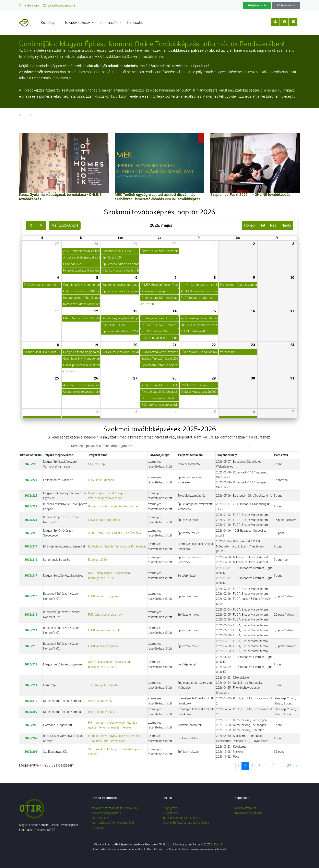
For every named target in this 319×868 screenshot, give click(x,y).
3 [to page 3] (259, 766)
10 (292, 278)
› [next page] (297, 766)
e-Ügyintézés (171, 813)
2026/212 (31, 665)
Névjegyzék (170, 808)
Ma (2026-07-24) (65, 225)
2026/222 (31, 507)
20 (135, 345)
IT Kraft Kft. (218, 844)
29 (135, 244)
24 (292, 345)
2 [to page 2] (252, 766)
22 (214, 345)
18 (57, 345)
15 (214, 311)
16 (253, 311)
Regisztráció (286, 5)
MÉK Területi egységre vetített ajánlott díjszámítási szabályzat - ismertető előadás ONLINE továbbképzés (158, 197)
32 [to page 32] (289, 766)
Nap (273, 225)
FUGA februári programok (105, 596)
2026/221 (31, 520)
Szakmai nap (97, 464)
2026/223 (31, 496)
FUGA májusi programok (104, 630)
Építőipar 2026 (98, 560)
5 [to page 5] (273, 766)
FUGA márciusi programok (105, 615)
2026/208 (31, 725)
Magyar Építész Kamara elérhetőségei (186, 823)
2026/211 (31, 685)
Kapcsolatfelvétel (245, 808)
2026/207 (31, 738)
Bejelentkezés (257, 5)
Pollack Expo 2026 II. (102, 712)
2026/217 (31, 576)
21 (175, 345)
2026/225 (31, 464)
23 (253, 345)
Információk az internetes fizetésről (113, 823)
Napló (286, 225)
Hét (262, 225)
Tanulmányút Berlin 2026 (104, 685)
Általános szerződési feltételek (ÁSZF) (114, 808)
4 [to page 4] (267, 766)
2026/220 (31, 533)
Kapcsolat (135, 23)
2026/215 (31, 615)
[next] (41, 226)
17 (292, 311)
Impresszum (99, 828)
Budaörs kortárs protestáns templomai (113, 507)
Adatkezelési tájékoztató (106, 813)
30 (175, 244)
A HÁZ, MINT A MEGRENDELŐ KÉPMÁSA (115, 533)
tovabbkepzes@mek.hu (59, 6)
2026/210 (31, 701)
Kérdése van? (29, 6)
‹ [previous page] (239, 766)
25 (57, 378)
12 (96, 311)
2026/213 (31, 646)
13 (135, 311)
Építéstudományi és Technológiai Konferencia (117, 547)
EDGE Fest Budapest (102, 480)
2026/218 (31, 560)
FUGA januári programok (104, 520)
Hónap (249, 225)
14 (175, 311)
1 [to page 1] (245, 766)
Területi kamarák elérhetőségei (182, 818)
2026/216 (31, 596)
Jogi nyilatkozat (101, 818)
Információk (109, 23)
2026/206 (31, 752)
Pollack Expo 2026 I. (101, 701)
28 (96, 244)
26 (96, 378)
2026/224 (31, 480)
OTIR (22, 115)
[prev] (31, 226)
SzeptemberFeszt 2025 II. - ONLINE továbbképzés (250, 195)
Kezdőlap (48, 23)
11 (57, 311)
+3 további (69, 371)
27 (57, 244)
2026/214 (31, 630)
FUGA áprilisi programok (104, 646)
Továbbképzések (78, 23)
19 (96, 345)
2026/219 (31, 547)
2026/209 (31, 712)
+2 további (147, 304)
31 (292, 378)
